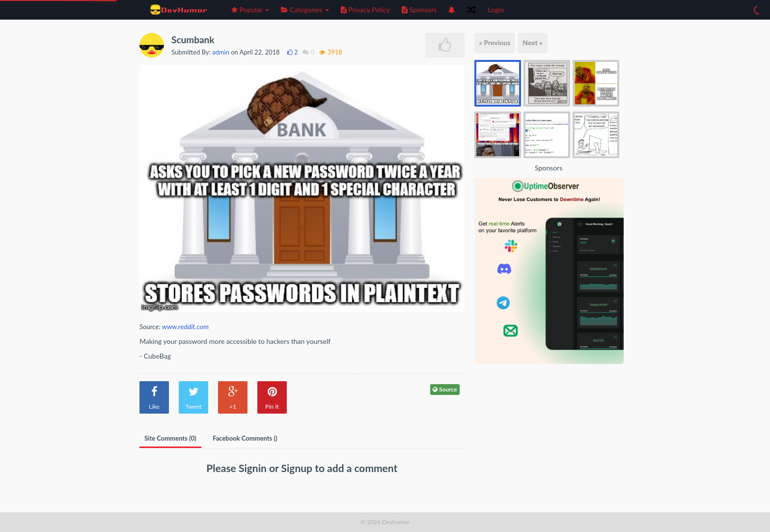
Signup (298, 468)
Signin (254, 468)
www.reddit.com (185, 326)
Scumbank (193, 40)
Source (445, 389)
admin (221, 52)
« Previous (495, 42)
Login (496, 10)
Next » (532, 42)
